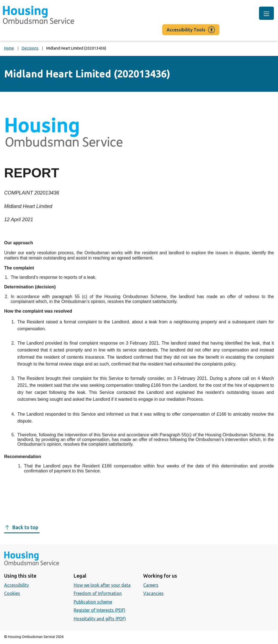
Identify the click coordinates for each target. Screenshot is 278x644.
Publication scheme (93, 602)
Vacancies (153, 593)
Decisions (30, 48)
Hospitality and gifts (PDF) (100, 619)
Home (9, 48)
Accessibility (16, 585)
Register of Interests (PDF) (100, 610)
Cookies (12, 593)
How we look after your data (102, 585)
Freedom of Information (98, 593)
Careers (151, 585)
